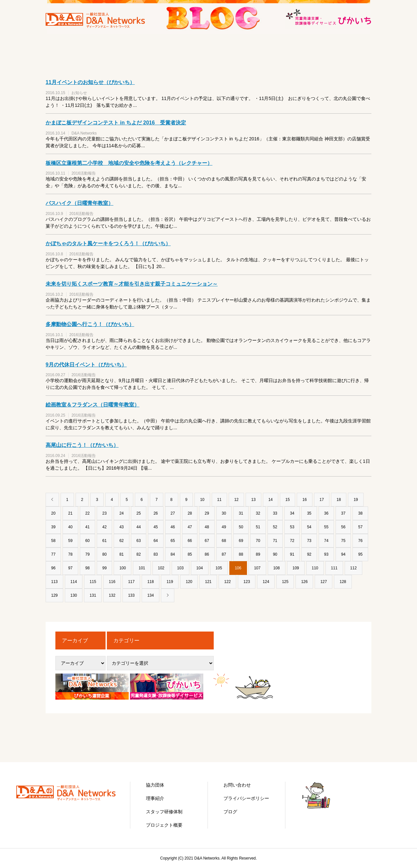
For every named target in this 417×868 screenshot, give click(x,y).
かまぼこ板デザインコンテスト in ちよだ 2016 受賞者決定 (116, 123)
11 (219, 500)
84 (173, 554)
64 (156, 541)
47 (190, 527)
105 (219, 568)
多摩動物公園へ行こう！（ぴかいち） (90, 324)
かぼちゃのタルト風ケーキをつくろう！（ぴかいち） (108, 243)
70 (258, 541)
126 (304, 582)
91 (292, 554)
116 (112, 582)
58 (53, 541)
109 (296, 568)
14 (271, 500)
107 (257, 568)
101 (142, 568)
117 (131, 582)
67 (207, 541)
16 (304, 500)
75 (343, 541)
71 (275, 541)
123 (247, 582)
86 (207, 554)
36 (326, 513)
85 (190, 554)
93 (326, 554)
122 (227, 582)
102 (161, 568)
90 (275, 554)
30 (224, 513)
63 (139, 541)
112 (353, 568)
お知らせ (79, 93)
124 (266, 582)
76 (360, 541)
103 (180, 568)
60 (87, 541)
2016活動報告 (84, 173)
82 (139, 554)
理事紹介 (155, 798)
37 (343, 513)
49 (224, 527)
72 (292, 541)
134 (151, 595)
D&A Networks (84, 133)
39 (53, 527)
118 (151, 582)
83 (156, 554)
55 (326, 527)
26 (156, 513)
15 (288, 500)
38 (360, 513)
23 (104, 513)
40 (70, 527)
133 (131, 595)
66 (190, 541)
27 (173, 513)
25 (139, 513)
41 (87, 527)
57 (360, 527)
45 (156, 527)
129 (54, 595)
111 (334, 568)
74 (326, 541)
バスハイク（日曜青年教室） (79, 203)
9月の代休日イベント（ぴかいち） (86, 365)
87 (224, 554)
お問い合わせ (237, 785)
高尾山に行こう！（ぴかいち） (82, 445)
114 (74, 582)
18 (339, 500)
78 (70, 554)
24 (121, 513)
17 (322, 500)
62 (121, 541)
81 (121, 554)
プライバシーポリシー (246, 798)
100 (122, 568)
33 (275, 513)
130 (74, 595)
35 (309, 513)
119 (170, 582)
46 (173, 527)
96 (53, 568)
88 (241, 554)
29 (207, 513)
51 (258, 527)
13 (253, 500)
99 (104, 568)
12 (236, 500)
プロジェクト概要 (164, 825)
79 (87, 554)
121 (208, 582)
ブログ (230, 812)
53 (292, 527)
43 (121, 527)
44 (139, 527)
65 (173, 541)
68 (224, 541)
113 (54, 582)
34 (292, 513)
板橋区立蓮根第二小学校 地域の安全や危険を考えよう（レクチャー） (129, 163)
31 (241, 513)
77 (53, 554)
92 (309, 554)
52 (275, 527)
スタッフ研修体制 (164, 812)
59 (70, 541)
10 (202, 500)
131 (93, 595)
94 (343, 554)
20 (53, 513)
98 (87, 568)
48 (207, 527)
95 (360, 554)
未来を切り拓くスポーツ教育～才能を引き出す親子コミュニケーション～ (132, 284)
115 (93, 582)
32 (258, 513)
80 (104, 554)
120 (189, 582)
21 (70, 513)
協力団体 (155, 785)
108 (277, 568)
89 (258, 554)
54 (309, 527)
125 (285, 582)
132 (112, 595)
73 (309, 541)
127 (324, 582)
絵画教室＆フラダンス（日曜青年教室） (93, 405)
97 (70, 568)
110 (315, 568)
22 (87, 513)
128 (343, 582)
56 (343, 527)
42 (104, 527)
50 (241, 527)
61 (104, 541)
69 (241, 541)
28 (190, 513)
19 (356, 500)
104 (200, 568)
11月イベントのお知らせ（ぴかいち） (90, 82)
